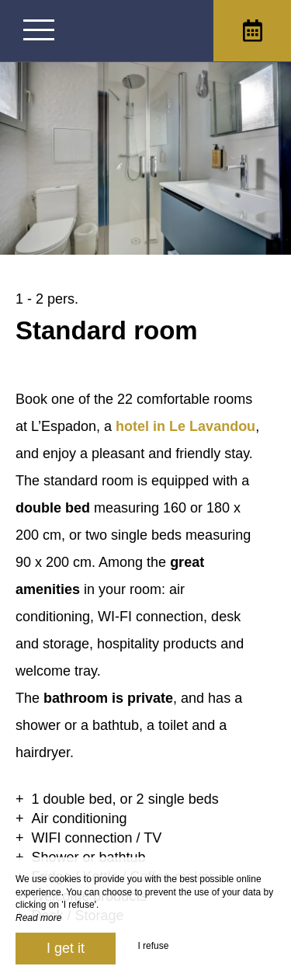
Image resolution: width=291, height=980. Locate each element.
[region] (145, 617)
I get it (66, 948)
